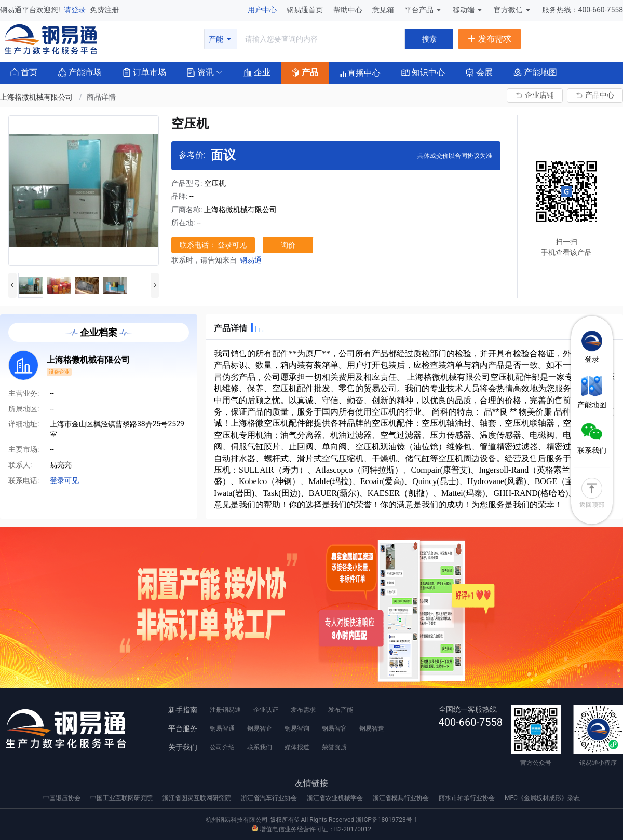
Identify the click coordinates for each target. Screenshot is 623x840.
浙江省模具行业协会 (402, 798)
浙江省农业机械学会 (336, 798)
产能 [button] (220, 39)
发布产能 (341, 710)
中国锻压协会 (63, 798)
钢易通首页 (306, 10)
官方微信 (513, 10)
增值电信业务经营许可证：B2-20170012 (311, 829)
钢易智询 (297, 728)
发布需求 (303, 710)
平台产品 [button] (419, 10)
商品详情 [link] (101, 97)
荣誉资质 (334, 747)
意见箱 (384, 10)
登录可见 (64, 480)
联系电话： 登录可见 (213, 245)
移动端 (468, 10)
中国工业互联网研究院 (122, 798)
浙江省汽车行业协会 (270, 798)
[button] (200, 72)
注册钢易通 (225, 710)
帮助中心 (349, 10)
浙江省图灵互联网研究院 (198, 798)
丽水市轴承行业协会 (468, 798)
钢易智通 (222, 728)
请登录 (76, 10)
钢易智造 (372, 728)
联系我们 (260, 747)
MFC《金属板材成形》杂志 (542, 798)
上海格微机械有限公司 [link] (37, 97)
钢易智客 (334, 728)
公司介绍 (222, 747)
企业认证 (266, 710)
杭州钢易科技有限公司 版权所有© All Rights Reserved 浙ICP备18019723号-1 (311, 820)
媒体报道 (297, 747)
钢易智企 (260, 728)
